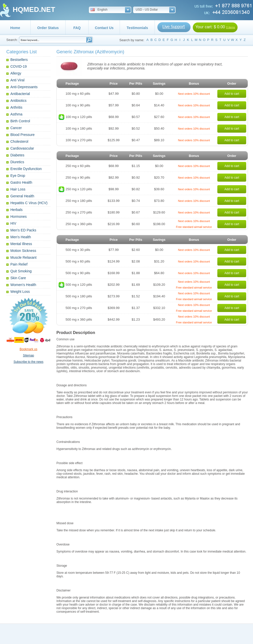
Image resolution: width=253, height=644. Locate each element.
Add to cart (232, 94)
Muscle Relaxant (24, 257)
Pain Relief (19, 264)
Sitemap (28, 355)
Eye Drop (18, 176)
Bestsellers (19, 60)
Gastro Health (21, 182)
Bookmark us (28, 349)
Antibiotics (18, 101)
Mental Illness (21, 244)
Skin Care (18, 278)
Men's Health (21, 237)
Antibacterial (20, 94)
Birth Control (20, 121)
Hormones (19, 217)
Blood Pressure (23, 135)
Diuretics (17, 162)
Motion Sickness (23, 251)
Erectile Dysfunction (26, 169)
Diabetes (17, 155)
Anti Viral (17, 80)
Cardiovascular (22, 148)
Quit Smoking (21, 271)
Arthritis (16, 107)
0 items (231, 27)
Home (15, 28)
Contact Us (104, 28)
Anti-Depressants (24, 87)
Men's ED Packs (23, 230)
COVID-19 (19, 66)
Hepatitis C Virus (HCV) (29, 203)
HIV (13, 223)
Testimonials (138, 28)
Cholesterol (19, 141)
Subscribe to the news (28, 362)
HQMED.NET (34, 9)
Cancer (16, 128)
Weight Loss (20, 292)
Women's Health (23, 285)
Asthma (16, 114)
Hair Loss (18, 189)
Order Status (48, 28)
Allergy (16, 73)
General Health (22, 196)
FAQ (77, 28)
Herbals (16, 210)
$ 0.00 (219, 27)
